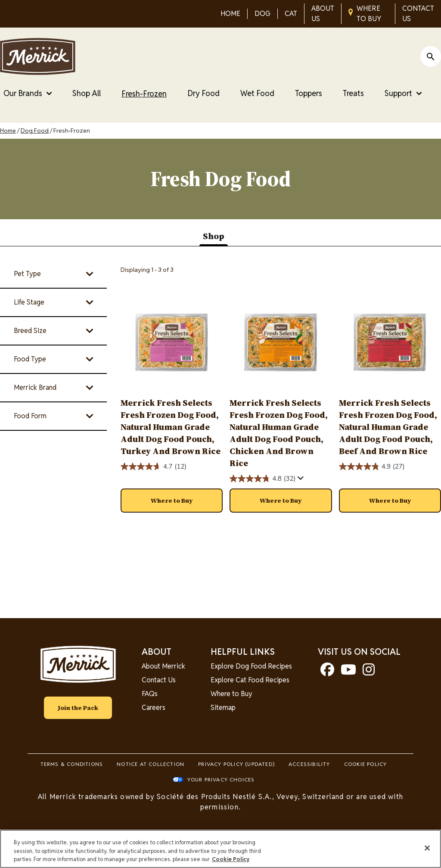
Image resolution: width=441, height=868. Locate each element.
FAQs (150, 694)
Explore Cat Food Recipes (250, 680)
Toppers (309, 93)
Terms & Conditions (72, 764)
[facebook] (327, 672)
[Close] (427, 848)
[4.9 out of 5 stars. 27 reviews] (372, 467)
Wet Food (257, 93)
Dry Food (203, 93)
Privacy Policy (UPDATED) (236, 764)
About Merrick (163, 666)
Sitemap (223, 708)
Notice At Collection (151, 764)
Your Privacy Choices (221, 779)
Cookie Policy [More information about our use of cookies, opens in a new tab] (231, 859)
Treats (353, 93)
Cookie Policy (366, 764)
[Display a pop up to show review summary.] (301, 478)
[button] (172, 501)
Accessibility (309, 764)
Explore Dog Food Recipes (251, 666)
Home (8, 131)
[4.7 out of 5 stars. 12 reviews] (154, 467)
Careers (154, 708)
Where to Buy (231, 694)
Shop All (87, 93)
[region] (220, 849)
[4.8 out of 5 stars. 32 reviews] (262, 479)
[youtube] (348, 672)
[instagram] (369, 672)
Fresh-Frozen (144, 94)
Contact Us (159, 680)
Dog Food (35, 131)
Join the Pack (78, 708)
